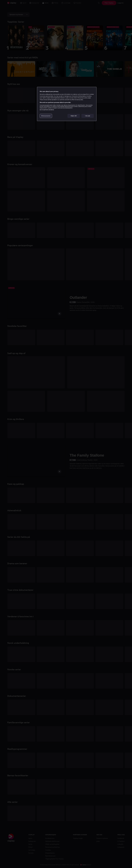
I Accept (88, 116)
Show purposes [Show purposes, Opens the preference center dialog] (46, 116)
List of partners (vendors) (47, 110)
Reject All (74, 116)
